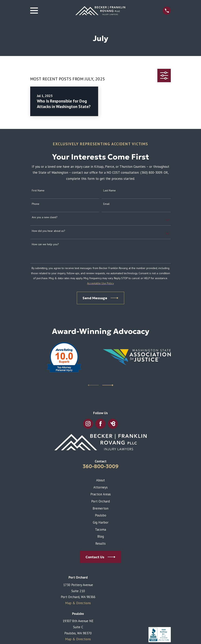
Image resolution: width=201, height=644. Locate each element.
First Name (38, 191)
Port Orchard (100, 501)
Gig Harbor (101, 522)
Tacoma (100, 529)
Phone (36, 204)
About (100, 480)
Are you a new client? (45, 217)
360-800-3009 (101, 466)
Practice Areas (101, 494)
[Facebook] (100, 424)
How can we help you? (45, 244)
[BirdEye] (113, 424)
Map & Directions (78, 603)
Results (100, 543)
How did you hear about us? (48, 231)
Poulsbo (101, 515)
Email (106, 204)
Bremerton (100, 508)
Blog (101, 536)
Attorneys (100, 487)
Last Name (109, 191)
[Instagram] (88, 424)
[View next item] (108, 385)
